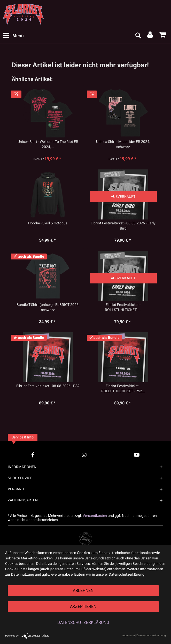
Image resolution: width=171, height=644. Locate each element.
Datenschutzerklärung (83, 623)
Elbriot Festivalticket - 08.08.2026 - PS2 (48, 386)
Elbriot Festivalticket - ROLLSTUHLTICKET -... (123, 307)
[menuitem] (13, 36)
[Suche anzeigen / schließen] (138, 36)
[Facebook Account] (33, 455)
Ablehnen (83, 591)
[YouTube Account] (137, 455)
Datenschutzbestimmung (151, 635)
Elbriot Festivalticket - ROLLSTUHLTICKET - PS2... (123, 389)
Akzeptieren (83, 607)
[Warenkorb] (163, 36)
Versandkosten (95, 516)
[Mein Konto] (150, 36)
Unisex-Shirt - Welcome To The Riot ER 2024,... (48, 144)
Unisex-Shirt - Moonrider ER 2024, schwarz (123, 144)
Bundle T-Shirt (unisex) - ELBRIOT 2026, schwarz (48, 307)
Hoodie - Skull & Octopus (48, 223)
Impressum (128, 635)
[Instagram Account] (84, 455)
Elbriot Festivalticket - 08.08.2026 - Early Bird (123, 226)
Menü (13, 35)
